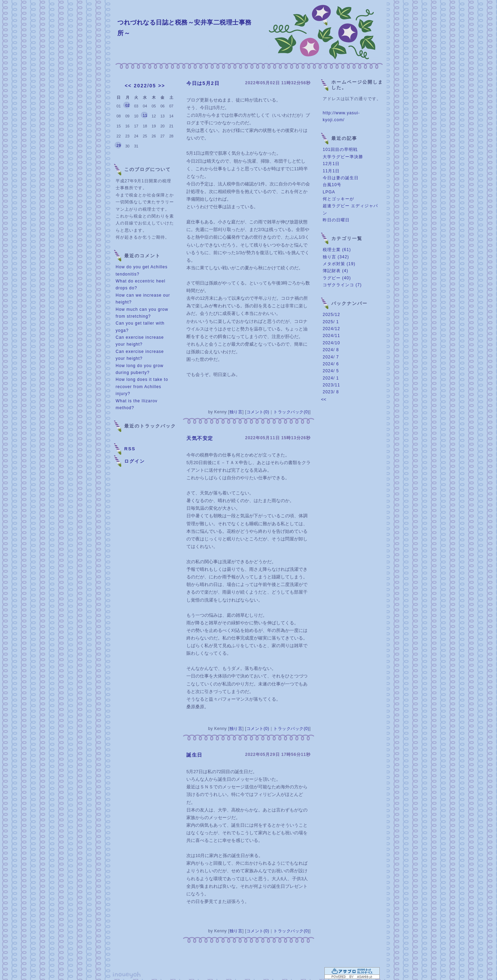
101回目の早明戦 (340, 150)
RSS (130, 449)
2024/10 (331, 343)
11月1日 (331, 171)
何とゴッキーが (338, 199)
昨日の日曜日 (336, 220)
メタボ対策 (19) (339, 264)
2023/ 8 (331, 392)
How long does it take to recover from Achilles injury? (142, 387)
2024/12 (331, 329)
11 (145, 115)
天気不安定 (200, 438)
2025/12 (331, 315)
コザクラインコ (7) (342, 285)
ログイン (135, 461)
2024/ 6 (331, 364)
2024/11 (331, 336)
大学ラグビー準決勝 (343, 157)
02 (127, 105)
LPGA (329, 192)
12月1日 (331, 164)
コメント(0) (258, 412)
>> (162, 86)
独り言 (236, 412)
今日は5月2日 (203, 83)
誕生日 (194, 755)
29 (119, 145)
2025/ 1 (331, 322)
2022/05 (145, 86)
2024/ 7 (331, 357)
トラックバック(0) (291, 412)
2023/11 (331, 385)
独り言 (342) (336, 257)
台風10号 (332, 185)
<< (128, 86)
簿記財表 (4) (335, 271)
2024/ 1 (331, 378)
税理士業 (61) (337, 250)
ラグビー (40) (337, 278)
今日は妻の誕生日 (341, 178)
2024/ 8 (331, 350)
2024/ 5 (331, 371)
